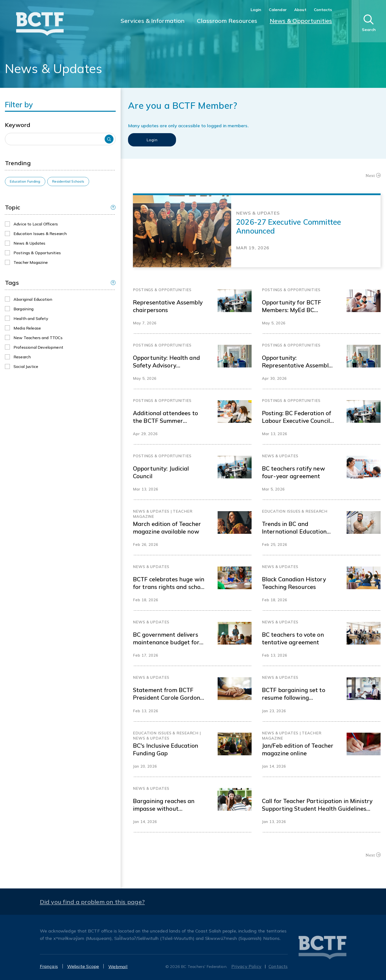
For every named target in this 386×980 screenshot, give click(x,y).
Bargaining (24, 309)
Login (256, 10)
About (300, 10)
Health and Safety (31, 318)
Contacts (323, 10)
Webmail (118, 967)
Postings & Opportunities (37, 253)
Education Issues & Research (40, 234)
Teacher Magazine (31, 262)
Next (370, 175)
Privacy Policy (247, 966)
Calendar (278, 10)
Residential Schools (68, 181)
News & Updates (29, 243)
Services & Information (153, 21)
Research (22, 357)
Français (49, 966)
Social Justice (26, 366)
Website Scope (83, 966)
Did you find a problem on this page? (92, 902)
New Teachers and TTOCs (38, 338)
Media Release (27, 328)
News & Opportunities (301, 21)
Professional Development (38, 347)
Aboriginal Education (33, 299)
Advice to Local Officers (36, 224)
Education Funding (25, 181)
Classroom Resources (227, 21)
